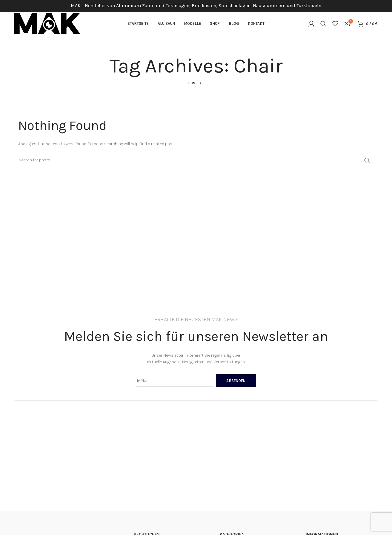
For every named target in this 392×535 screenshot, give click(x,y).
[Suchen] (323, 24)
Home (193, 83)
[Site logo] (47, 23)
